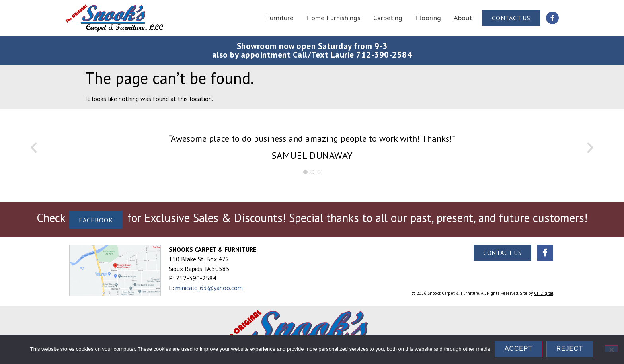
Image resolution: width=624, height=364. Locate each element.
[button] (34, 148)
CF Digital (544, 293)
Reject (570, 349)
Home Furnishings (333, 18)
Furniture (280, 18)
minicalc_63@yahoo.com (209, 288)
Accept (519, 349)
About (463, 18)
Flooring (428, 18)
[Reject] (611, 349)
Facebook (96, 220)
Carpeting (388, 18)
